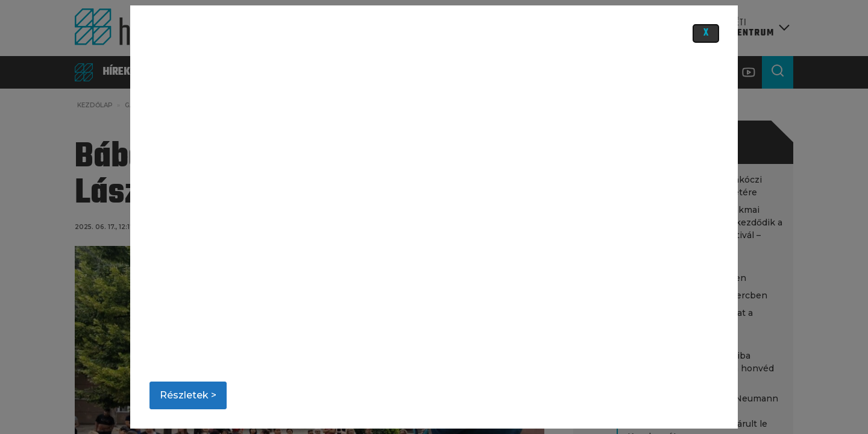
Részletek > (188, 395)
